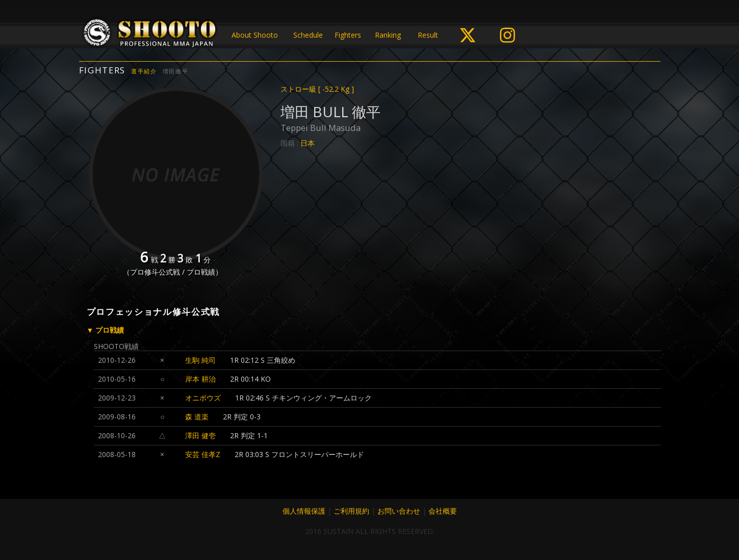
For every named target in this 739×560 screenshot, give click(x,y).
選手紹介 (144, 71)
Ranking (388, 35)
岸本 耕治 (200, 379)
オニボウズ (203, 398)
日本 (308, 143)
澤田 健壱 (200, 435)
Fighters (348, 35)
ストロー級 (317, 89)
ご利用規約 (351, 511)
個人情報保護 (304, 511)
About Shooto (255, 35)
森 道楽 (197, 417)
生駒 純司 (200, 360)
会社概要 (443, 511)
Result (428, 35)
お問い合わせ (399, 511)
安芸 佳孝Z (203, 454)
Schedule (308, 35)
